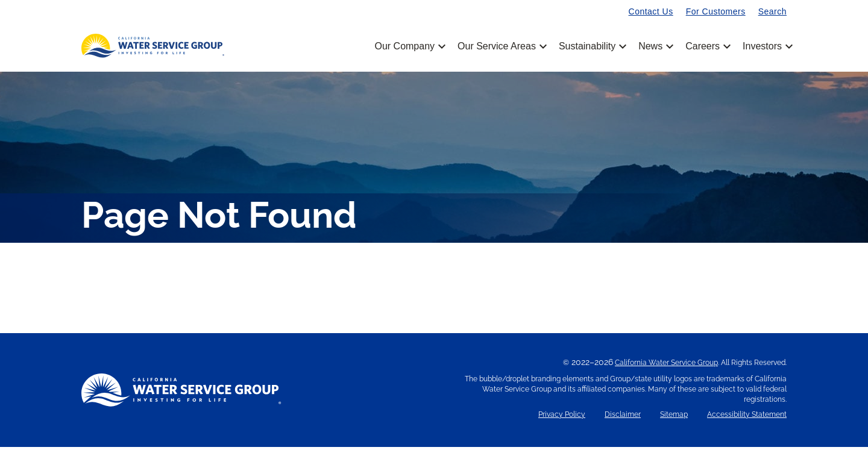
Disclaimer (623, 424)
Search (772, 11)
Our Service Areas (501, 46)
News (655, 46)
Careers (707, 46)
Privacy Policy (562, 424)
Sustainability (592, 46)
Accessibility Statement (747, 424)
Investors (762, 46)
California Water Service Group (666, 372)
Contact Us (651, 11)
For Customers (716, 11)
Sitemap (674, 424)
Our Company (409, 46)
